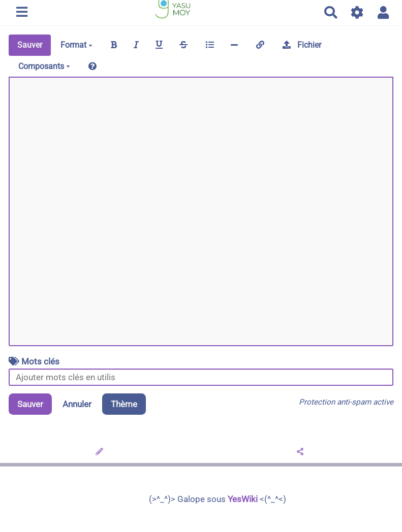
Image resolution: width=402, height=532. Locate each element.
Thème (124, 404)
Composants (44, 66)
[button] (383, 12)
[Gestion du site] (358, 12)
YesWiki (243, 499)
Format (76, 45)
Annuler (77, 404)
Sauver (30, 45)
